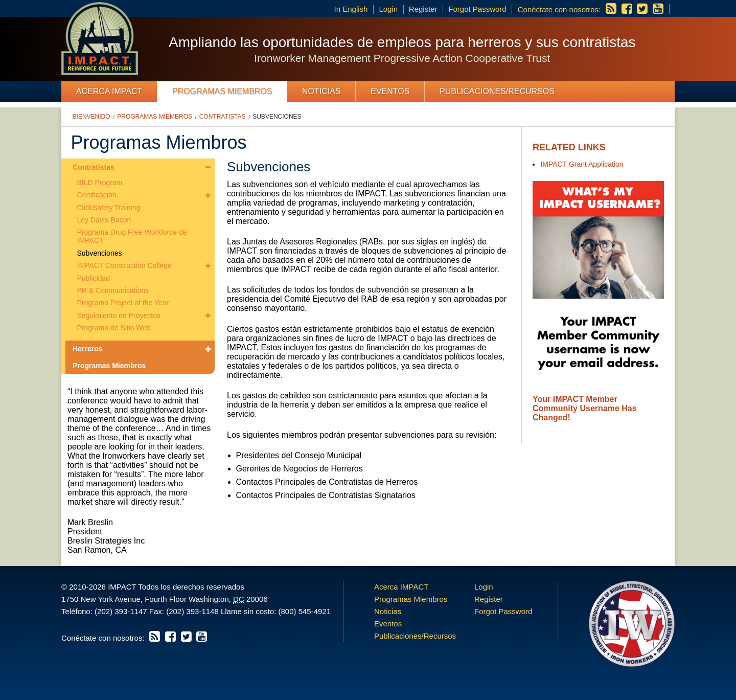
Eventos (390, 91)
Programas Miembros (222, 91)
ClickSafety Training (109, 208)
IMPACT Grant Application (582, 164)
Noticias (321, 91)
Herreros (87, 349)
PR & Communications (113, 290)
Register (423, 9)
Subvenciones (277, 117)
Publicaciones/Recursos (497, 91)
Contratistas (223, 117)
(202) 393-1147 (121, 611)
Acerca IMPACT (109, 91)
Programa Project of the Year (123, 303)
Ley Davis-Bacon (104, 220)
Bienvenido (91, 117)
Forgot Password (477, 9)
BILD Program (100, 183)
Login (388, 9)
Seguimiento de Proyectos (119, 315)
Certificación (97, 195)
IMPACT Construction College (124, 265)
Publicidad (94, 278)
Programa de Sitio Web (114, 328)
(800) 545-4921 (304, 611)
